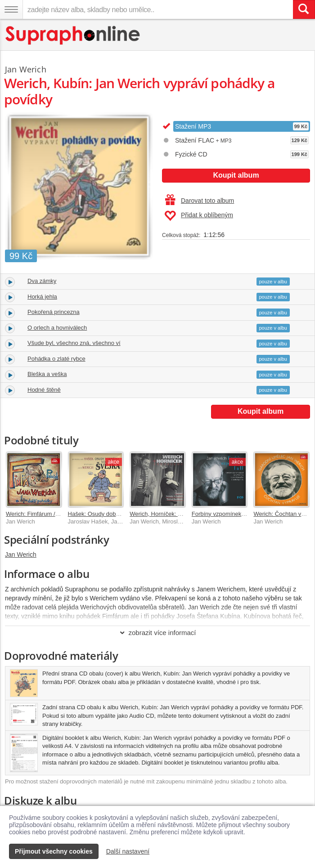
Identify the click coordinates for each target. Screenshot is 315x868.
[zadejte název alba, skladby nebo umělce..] (158, 9)
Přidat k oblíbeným (199, 216)
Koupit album (236, 175)
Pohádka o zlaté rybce (56, 359)
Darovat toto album (200, 201)
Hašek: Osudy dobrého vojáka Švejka (117, 514)
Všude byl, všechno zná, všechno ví (74, 343)
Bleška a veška (47, 374)
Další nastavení (128, 851)
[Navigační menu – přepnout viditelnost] (11, 9)
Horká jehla (42, 297)
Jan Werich (21, 555)
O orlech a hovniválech (57, 328)
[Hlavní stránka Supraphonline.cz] (73, 35)
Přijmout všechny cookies (54, 851)
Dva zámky (42, 281)
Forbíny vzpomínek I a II (223, 514)
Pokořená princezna (54, 312)
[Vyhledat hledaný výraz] (304, 9)
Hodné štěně (44, 390)
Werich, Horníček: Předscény (167, 514)
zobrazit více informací (157, 633)
